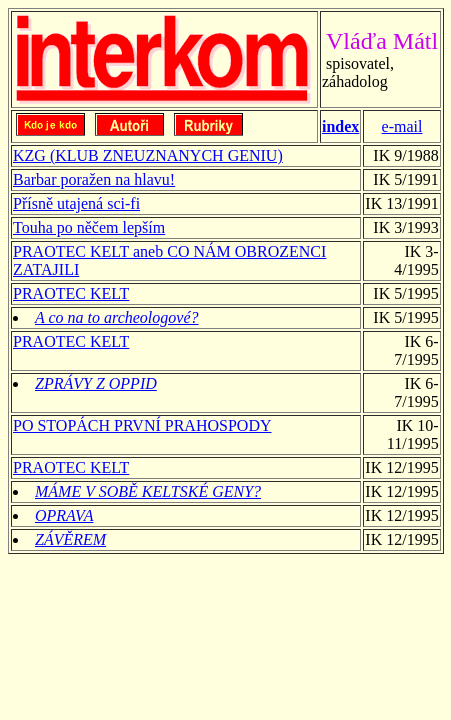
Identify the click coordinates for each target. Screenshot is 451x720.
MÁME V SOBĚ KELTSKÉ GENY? (148, 491)
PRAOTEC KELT (71, 293)
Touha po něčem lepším (89, 227)
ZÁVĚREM (70, 539)
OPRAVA (64, 515)
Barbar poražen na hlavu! (94, 179)
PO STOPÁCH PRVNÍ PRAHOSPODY (142, 425)
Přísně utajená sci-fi (76, 203)
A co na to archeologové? (117, 317)
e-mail (402, 126)
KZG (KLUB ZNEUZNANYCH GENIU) (148, 155)
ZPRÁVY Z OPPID (96, 383)
